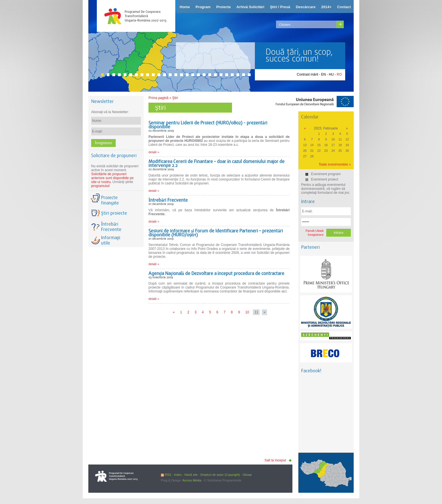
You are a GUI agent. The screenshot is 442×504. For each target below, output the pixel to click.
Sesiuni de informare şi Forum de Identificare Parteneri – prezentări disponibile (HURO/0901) (216, 233)
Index (178, 475)
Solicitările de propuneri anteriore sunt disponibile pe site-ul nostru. (112, 178)
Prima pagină (158, 98)
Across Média (192, 480)
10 (247, 312)
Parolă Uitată (314, 231)
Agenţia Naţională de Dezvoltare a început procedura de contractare (216, 273)
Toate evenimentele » (335, 164)
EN (324, 74)
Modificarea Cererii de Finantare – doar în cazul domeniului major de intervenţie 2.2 (216, 163)
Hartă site (191, 475)
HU (331, 74)
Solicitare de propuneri (114, 156)
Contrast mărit (308, 74)
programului (100, 186)
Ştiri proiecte (114, 213)
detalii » (154, 152)
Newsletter (102, 101)
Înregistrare (316, 235)
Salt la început (275, 460)
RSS (166, 475)
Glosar (247, 475)
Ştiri (175, 98)
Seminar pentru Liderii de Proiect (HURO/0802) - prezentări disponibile (208, 125)
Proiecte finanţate (110, 200)
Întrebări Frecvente (168, 200)
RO (339, 74)
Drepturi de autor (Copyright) (220, 475)
